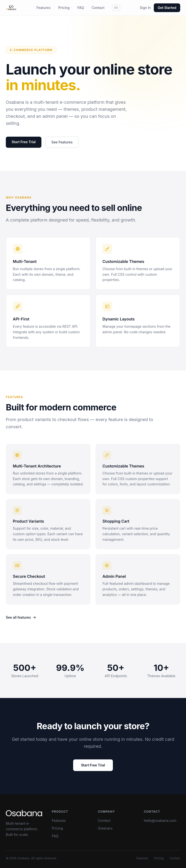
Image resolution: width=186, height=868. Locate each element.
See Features (62, 142)
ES (116, 8)
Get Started (167, 8)
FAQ (81, 8)
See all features (21, 617)
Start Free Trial (24, 142)
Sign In (145, 8)
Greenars (105, 828)
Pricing (64, 8)
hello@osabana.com (160, 820)
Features (43, 8)
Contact (98, 8)
